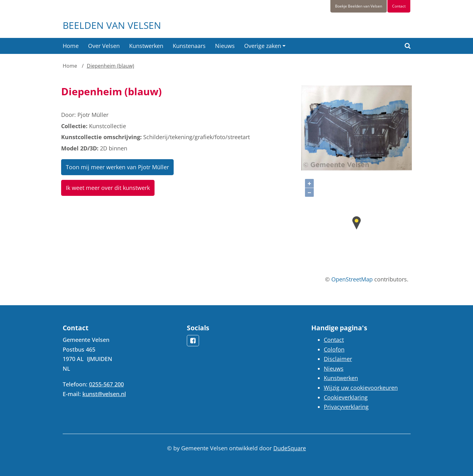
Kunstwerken (146, 46)
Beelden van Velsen (112, 25)
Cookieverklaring (346, 397)
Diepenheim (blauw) (110, 66)
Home (71, 46)
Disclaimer (338, 359)
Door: (68, 115)
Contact (399, 6)
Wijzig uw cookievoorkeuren (361, 388)
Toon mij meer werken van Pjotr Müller (117, 167)
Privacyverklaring (346, 407)
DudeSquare (290, 448)
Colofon (334, 349)
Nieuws (225, 46)
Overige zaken (263, 46)
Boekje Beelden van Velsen (359, 6)
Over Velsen (104, 46)
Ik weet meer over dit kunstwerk (108, 188)
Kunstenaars (189, 46)
